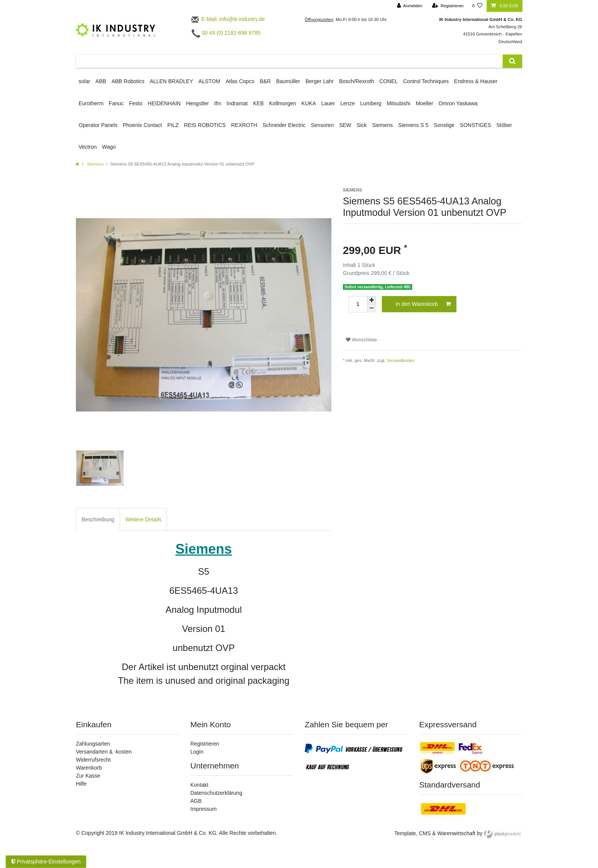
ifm (218, 103)
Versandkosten (401, 360)
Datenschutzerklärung (216, 793)
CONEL (389, 81)
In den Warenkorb (423, 304)
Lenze (347, 103)
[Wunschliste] (477, 6)
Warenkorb (89, 768)
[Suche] (512, 61)
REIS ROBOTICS (205, 125)
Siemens (383, 125)
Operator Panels (98, 125)
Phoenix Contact (142, 125)
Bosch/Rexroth (357, 81)
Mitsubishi (399, 103)
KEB (259, 103)
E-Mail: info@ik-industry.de (227, 19)
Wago (109, 147)
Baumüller (288, 81)
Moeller (424, 103)
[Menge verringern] (371, 308)
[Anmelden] (410, 6)
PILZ (173, 125)
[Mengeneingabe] (358, 304)
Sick (362, 125)
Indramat (237, 103)
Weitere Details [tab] (144, 519)
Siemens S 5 (413, 125)
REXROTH (244, 125)
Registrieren (205, 744)
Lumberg (371, 103)
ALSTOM (209, 81)
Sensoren (322, 125)
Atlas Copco (240, 81)
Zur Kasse (88, 776)
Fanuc (116, 103)
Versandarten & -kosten (104, 752)
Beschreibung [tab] (98, 519)
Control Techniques (426, 81)
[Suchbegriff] (289, 61)
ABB (101, 81)
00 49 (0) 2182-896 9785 (226, 33)
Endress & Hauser (476, 81)
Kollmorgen (283, 103)
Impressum (203, 809)
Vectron (88, 147)
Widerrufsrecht (93, 760)
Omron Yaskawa (458, 103)
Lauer (328, 103)
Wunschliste (361, 340)
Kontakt (199, 785)
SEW (345, 125)
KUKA (309, 103)
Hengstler (198, 103)
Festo (136, 103)
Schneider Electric (284, 125)
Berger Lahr (320, 81)
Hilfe (81, 784)
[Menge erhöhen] (371, 300)
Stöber (504, 125)
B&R (265, 81)
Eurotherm (91, 103)
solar (84, 81)
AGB (196, 801)
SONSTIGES (476, 125)
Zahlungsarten (93, 744)
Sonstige (444, 125)
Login (197, 752)
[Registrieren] (448, 6)
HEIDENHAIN (164, 103)
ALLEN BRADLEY (172, 81)
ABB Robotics (128, 81)
